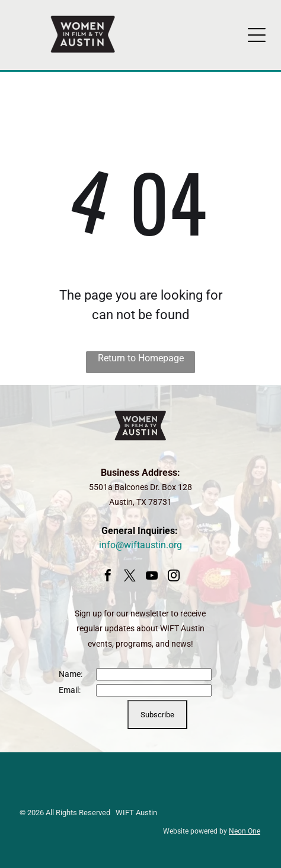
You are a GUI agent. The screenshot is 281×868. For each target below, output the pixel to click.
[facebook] (108, 577)
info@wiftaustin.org (140, 545)
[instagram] (174, 577)
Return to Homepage (141, 358)
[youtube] (152, 577)
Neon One (245, 831)
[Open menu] (257, 35)
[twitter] (130, 577)
